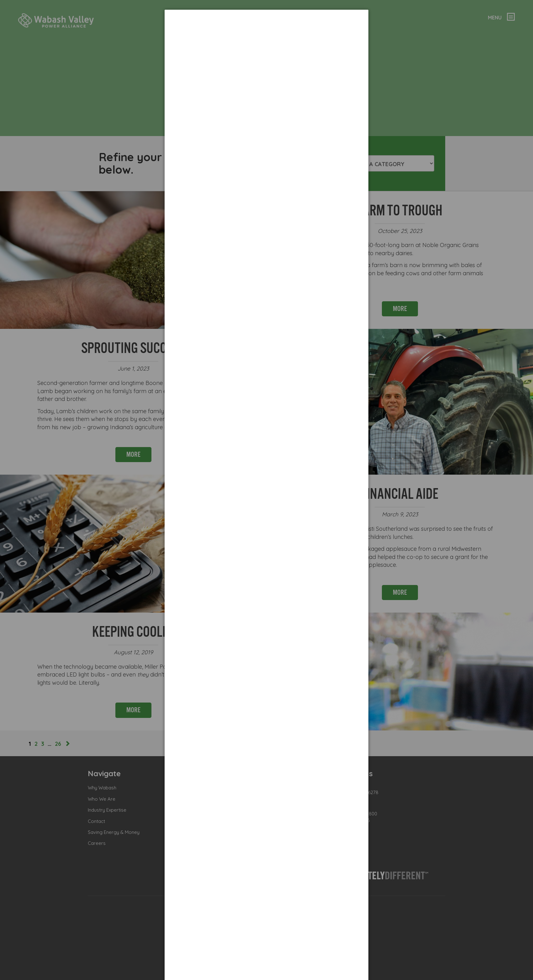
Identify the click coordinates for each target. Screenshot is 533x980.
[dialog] (266, 33)
